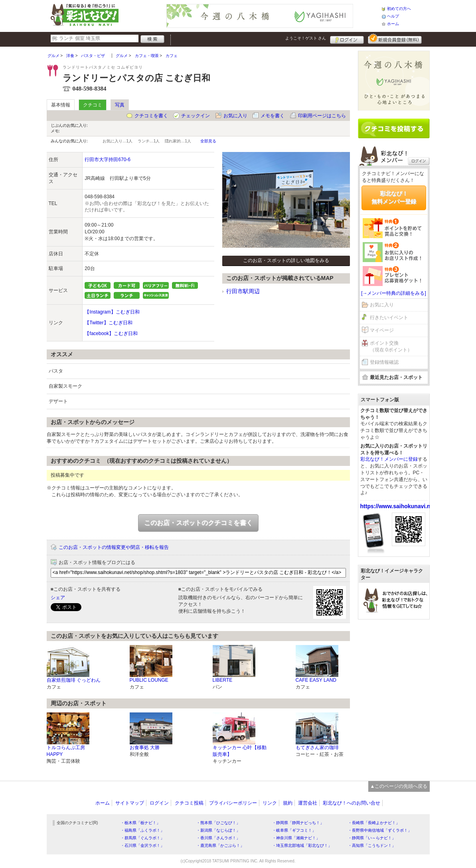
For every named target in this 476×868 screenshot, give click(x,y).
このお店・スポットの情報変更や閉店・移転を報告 (114, 547)
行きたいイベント (389, 318)
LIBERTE (223, 680)
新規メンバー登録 (395, 39)
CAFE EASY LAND (316, 680)
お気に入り (235, 116)
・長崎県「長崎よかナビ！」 (374, 823)
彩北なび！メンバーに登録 (389, 459)
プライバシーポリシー (233, 803)
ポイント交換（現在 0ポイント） (391, 346)
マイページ (382, 330)
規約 (288, 803)
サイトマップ (130, 803)
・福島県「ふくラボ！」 (142, 830)
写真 (120, 105)
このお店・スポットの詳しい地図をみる (286, 260)
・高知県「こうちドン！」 (372, 845)
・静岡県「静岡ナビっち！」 (298, 823)
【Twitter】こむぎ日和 (108, 323)
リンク (270, 803)
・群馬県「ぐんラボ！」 (142, 838)
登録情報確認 (384, 362)
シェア (58, 598)
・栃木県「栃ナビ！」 (140, 823)
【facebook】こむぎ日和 (111, 333)
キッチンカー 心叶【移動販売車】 (240, 751)
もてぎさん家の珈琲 (317, 748)
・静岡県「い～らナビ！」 (372, 838)
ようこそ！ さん (306, 38)
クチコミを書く (151, 116)
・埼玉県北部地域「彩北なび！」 (302, 845)
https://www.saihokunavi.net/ (399, 506)
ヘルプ (393, 16)
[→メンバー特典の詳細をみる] (394, 293)
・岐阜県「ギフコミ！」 (294, 830)
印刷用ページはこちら (322, 116)
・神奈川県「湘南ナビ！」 (296, 838)
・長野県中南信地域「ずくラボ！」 (380, 830)
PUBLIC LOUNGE (149, 680)
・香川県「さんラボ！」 (218, 838)
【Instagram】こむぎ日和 (112, 312)
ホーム (393, 24)
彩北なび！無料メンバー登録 (394, 197)
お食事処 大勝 (145, 748)
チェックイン (196, 116)
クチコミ (93, 105)
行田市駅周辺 (243, 291)
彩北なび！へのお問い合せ (352, 803)
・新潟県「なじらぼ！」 (218, 830)
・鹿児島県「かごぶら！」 (220, 845)
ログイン (347, 39)
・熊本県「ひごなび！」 (218, 823)
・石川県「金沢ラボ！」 (142, 845)
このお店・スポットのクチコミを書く (198, 523)
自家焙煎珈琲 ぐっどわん (74, 680)
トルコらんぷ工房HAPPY (66, 751)
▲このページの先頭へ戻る (399, 786)
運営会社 (308, 803)
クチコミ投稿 (189, 803)
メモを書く (273, 116)
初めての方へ (399, 9)
